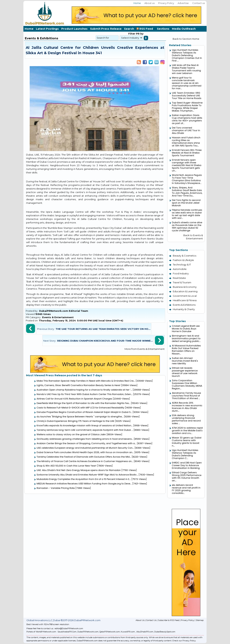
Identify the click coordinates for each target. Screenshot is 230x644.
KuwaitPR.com (128, 632)
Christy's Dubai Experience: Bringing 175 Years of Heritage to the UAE (76, 421)
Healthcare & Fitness (185, 300)
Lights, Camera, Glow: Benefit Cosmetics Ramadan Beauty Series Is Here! (79, 385)
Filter (132, 34)
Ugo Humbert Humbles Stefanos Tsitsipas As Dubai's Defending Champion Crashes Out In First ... (187, 55)
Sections (163, 29)
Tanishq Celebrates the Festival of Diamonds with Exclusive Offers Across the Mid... (84, 457)
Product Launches (74, 29)
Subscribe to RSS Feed (169, 620)
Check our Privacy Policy (184, 641)
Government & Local (185, 296)
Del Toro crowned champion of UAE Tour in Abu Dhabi (186, 130)
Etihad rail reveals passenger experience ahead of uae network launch (185, 372)
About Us (140, 620)
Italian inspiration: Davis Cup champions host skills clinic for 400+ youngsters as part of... (187, 119)
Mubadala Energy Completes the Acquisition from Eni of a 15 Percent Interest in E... (84, 479)
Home (137, 3)
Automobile (180, 269)
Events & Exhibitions (184, 305)
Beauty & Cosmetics (185, 256)
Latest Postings (47, 29)
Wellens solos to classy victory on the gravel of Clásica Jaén (71, 434)
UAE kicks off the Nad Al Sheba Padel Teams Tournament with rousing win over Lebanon (186, 69)
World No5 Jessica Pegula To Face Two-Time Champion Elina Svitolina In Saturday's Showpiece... (187, 179)
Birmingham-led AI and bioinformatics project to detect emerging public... (186, 338)
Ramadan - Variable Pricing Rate (56, 488)
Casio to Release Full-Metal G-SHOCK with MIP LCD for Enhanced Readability (81, 408)
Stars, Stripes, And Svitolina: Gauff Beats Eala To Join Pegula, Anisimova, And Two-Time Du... (187, 192)
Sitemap (200, 620)
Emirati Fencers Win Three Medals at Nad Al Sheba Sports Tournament (187, 153)
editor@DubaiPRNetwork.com (69, 628)
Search (129, 29)
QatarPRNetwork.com (110, 632)
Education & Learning (185, 291)
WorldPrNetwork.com (46, 632)
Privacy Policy (166, 3)
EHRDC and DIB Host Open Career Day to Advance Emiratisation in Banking (187, 465)
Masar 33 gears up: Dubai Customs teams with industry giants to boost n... (187, 442)
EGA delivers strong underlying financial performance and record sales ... (186, 419)
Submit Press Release (106, 29)
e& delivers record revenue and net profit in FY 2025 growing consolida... (186, 489)
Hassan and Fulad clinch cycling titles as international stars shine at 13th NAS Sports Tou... (186, 142)
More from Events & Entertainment (145, 349)
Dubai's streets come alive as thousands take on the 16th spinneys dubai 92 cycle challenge (187, 226)
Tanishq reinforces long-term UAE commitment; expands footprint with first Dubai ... (85, 430)
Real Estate (179, 278)
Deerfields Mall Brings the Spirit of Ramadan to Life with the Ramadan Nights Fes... (83, 403)
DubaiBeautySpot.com (165, 632)
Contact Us (151, 620)
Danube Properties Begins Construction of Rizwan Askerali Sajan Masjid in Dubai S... (84, 412)
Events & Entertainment (58, 317)
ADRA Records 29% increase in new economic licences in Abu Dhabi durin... (187, 407)
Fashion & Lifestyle (183, 260)
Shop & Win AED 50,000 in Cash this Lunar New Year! (67, 466)
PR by (139, 34)
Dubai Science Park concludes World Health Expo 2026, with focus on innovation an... (85, 452)
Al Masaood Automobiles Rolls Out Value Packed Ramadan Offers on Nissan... (186, 350)
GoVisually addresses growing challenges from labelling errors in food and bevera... (85, 439)
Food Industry (181, 273)
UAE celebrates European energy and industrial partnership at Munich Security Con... (85, 448)
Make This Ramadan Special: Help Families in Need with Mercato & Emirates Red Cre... (86, 381)
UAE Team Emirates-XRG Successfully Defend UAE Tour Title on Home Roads (187, 96)
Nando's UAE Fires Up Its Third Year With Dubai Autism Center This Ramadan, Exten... (85, 394)
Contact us (199, 3)
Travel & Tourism (182, 282)
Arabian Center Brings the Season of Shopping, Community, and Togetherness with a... (86, 443)
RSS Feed (145, 29)
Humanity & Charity (184, 309)
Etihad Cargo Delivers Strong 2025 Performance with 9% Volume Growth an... (187, 477)
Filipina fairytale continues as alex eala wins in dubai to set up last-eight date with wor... (187, 214)
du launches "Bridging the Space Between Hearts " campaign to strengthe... (80, 417)
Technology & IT (182, 265)
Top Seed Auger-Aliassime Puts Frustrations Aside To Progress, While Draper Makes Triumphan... (187, 107)
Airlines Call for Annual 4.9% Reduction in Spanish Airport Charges (74, 399)
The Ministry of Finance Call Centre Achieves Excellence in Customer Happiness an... (85, 461)
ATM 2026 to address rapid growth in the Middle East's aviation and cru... (187, 430)
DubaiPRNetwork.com (88, 632)
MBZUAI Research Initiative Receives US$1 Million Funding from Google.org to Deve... (84, 484)
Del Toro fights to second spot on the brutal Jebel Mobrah (186, 203)
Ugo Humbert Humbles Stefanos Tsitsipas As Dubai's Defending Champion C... (185, 454)
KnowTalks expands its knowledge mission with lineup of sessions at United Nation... (85, 425)
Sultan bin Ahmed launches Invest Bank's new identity (185, 361)
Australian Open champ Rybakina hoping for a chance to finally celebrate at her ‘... (84, 390)
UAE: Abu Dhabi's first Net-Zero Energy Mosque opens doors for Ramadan (79, 470)
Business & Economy (185, 287)
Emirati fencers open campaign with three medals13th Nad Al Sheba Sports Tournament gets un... (187, 165)
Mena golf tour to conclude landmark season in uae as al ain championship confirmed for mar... (187, 83)
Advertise (183, 3)
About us (149, 3)
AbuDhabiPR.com (145, 632)
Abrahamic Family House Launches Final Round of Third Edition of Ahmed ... (186, 396)
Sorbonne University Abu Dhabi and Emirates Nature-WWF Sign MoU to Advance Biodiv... (87, 475)
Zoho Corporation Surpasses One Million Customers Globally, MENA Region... (187, 384)
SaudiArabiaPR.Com (67, 632)
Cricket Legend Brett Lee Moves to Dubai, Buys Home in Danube (186, 329)
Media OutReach (184, 29)
